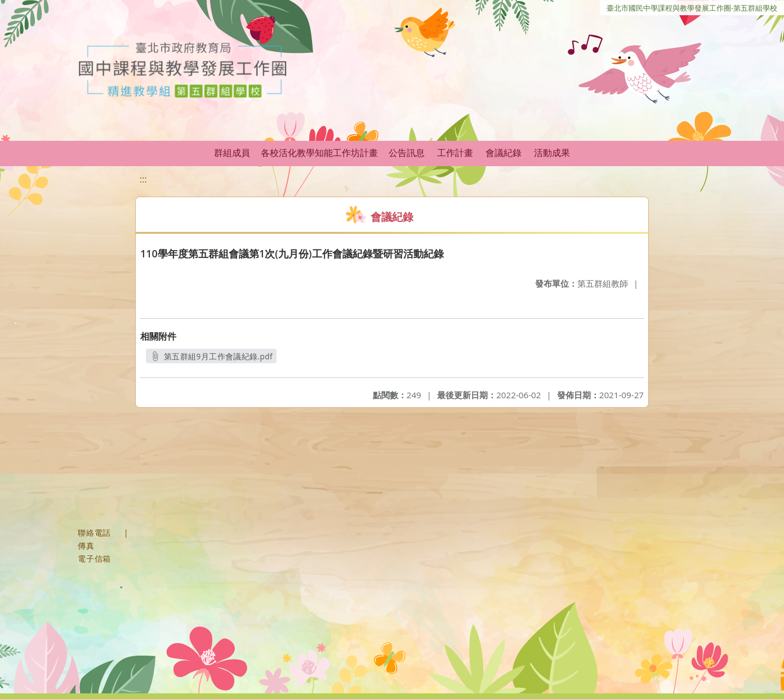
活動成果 (552, 153)
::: (143, 179)
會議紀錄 (504, 153)
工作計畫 (455, 153)
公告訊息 (407, 153)
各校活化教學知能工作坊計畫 (319, 153)
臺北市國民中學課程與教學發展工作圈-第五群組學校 (692, 8)
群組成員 (232, 153)
